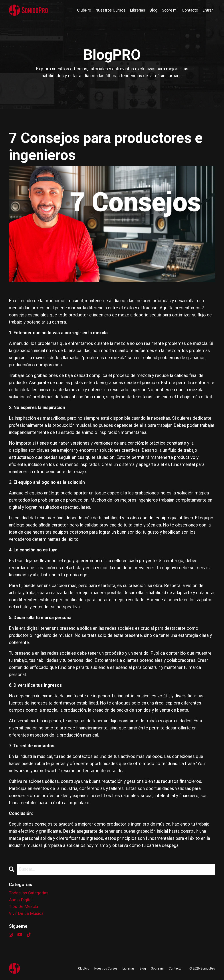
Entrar (208, 10)
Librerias (137, 10)
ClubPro (84, 10)
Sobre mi (169, 10)
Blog (153, 10)
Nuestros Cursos (110, 10)
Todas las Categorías (29, 893)
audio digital (21, 901)
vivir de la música (27, 915)
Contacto (190, 10)
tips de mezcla (24, 908)
